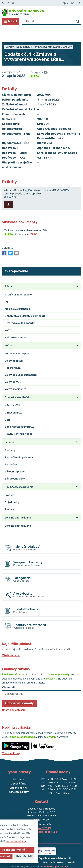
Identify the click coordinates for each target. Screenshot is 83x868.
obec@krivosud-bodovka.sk (41, 817)
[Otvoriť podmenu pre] (77, 271)
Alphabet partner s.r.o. (57, 852)
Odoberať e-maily (20, 688)
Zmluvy (35, 61)
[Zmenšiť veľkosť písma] (68, 3)
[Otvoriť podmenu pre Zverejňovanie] (77, 264)
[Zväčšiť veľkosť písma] (72, 3)
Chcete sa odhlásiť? (14, 695)
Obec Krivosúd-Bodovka (51, 856)
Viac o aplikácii (11, 738)
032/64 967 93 (42, 813)
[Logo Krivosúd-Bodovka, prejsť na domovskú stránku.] (41, 12)
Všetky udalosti (12, 640)
